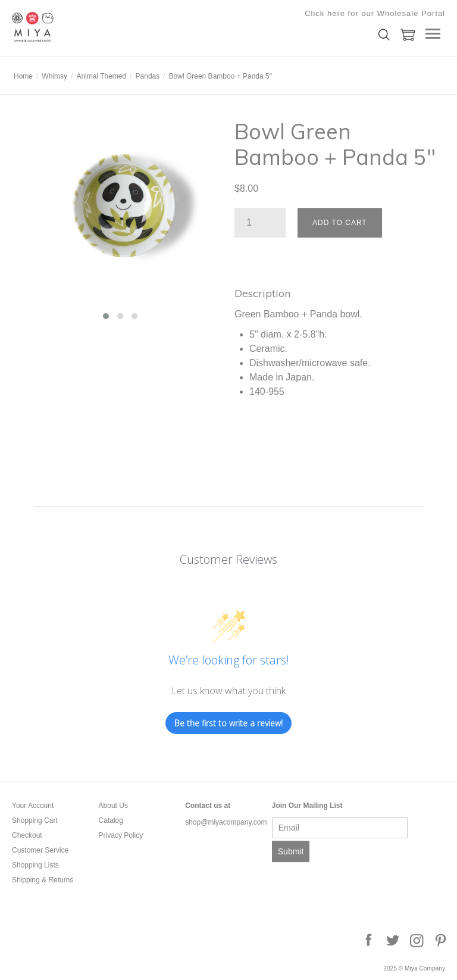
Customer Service (40, 850)
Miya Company (71, 27)
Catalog (111, 820)
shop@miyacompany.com (226, 822)
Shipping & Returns (43, 880)
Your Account (33, 806)
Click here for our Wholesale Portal (375, 13)
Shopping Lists (35, 865)
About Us (113, 806)
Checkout (27, 835)
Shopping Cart (35, 820)
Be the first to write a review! (228, 723)
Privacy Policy (121, 835)
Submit (291, 851)
